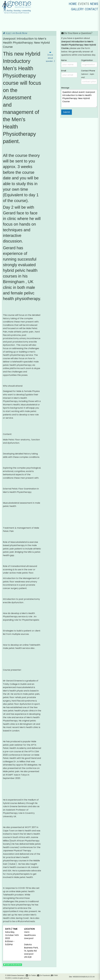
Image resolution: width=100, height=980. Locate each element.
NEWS (94, 4)
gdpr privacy (24, 978)
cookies (15, 978)
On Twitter (31, 975)
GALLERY (77, 9)
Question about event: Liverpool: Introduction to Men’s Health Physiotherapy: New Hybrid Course (79, 98)
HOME (73, 4)
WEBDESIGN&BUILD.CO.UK (84, 977)
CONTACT (91, 9)
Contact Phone (89, 77)
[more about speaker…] (50, 58)
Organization (89, 63)
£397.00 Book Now (15, 33)
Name (69, 63)
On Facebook (44, 975)
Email (69, 73)
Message (79, 97)
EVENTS (83, 4)
